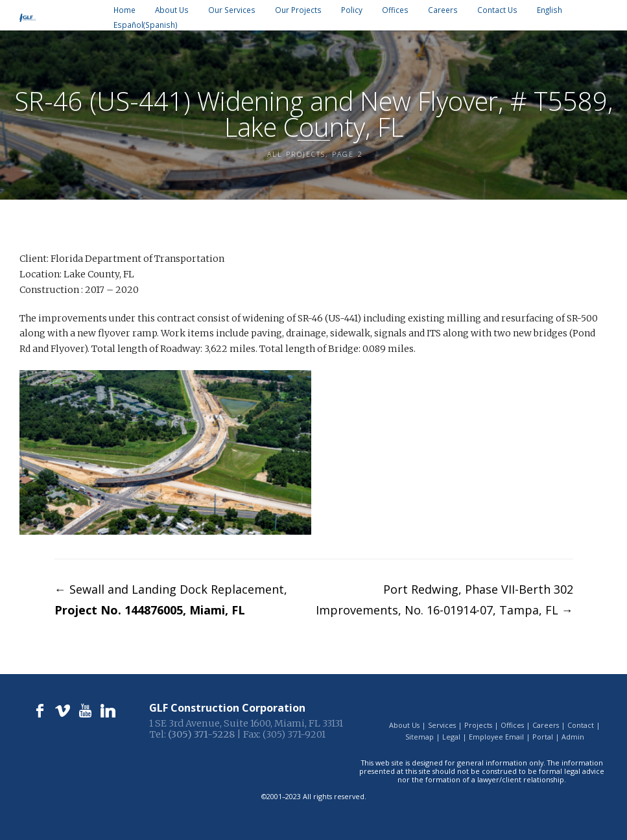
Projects (478, 725)
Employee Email (496, 737)
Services (442, 725)
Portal (543, 737)
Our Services (232, 10)
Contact (581, 725)
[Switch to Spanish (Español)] (146, 25)
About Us (172, 10)
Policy (352, 10)
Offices (395, 10)
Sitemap (420, 737)
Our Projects (298, 10)
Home (124, 10)
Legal (451, 737)
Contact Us (497, 10)
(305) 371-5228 (201, 734)
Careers (443, 10)
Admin (573, 737)
